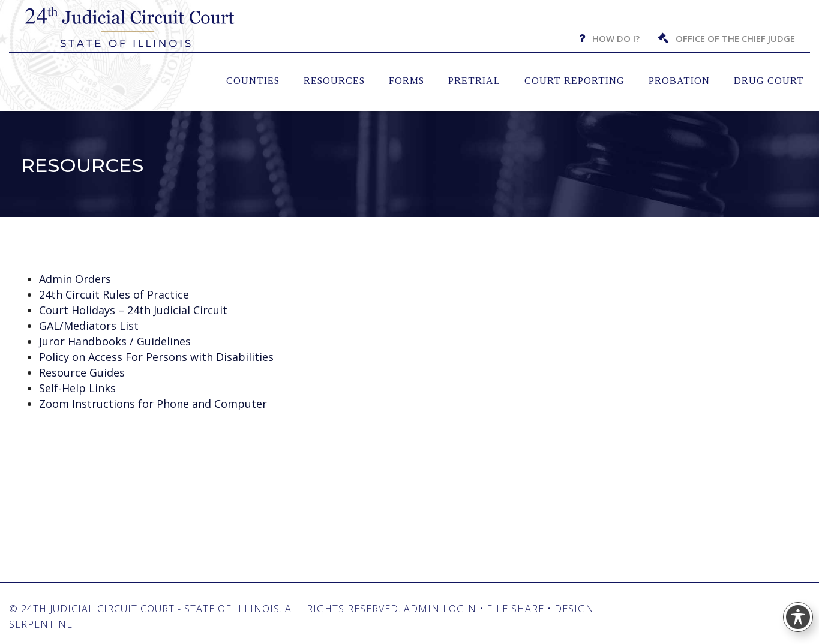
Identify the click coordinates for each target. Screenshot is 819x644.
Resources (334, 81)
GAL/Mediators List (89, 326)
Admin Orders (75, 279)
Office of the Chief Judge (735, 38)
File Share (515, 609)
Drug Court (769, 81)
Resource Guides (82, 372)
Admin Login (440, 609)
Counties (253, 81)
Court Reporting (574, 81)
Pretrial (474, 81)
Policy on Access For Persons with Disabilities (156, 357)
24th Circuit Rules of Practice (114, 294)
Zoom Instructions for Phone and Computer (153, 404)
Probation (679, 81)
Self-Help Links (77, 388)
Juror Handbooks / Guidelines (115, 341)
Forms (406, 81)
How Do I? (616, 38)
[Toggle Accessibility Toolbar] (798, 617)
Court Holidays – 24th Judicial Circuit (133, 310)
